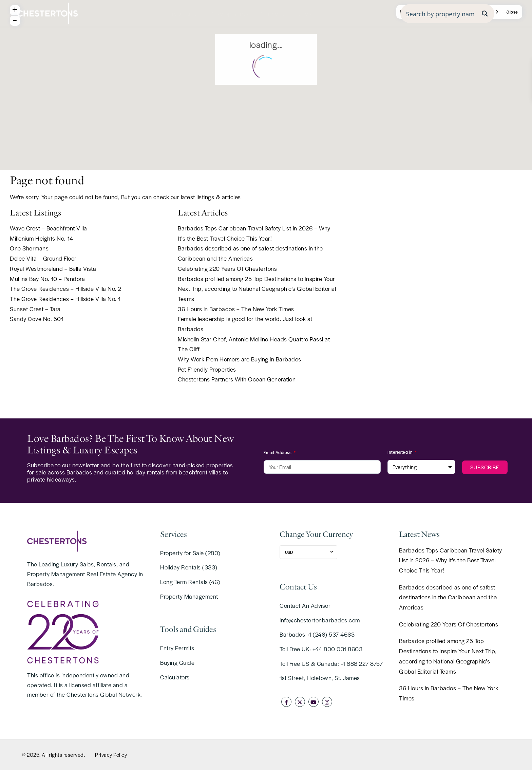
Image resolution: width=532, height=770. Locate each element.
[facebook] (286, 702)
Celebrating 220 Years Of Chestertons (227, 268)
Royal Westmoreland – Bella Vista (53, 268)
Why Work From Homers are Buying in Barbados (240, 359)
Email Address (278, 452)
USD (289, 552)
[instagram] (327, 702)
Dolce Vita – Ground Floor (43, 258)
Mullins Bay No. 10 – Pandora (47, 279)
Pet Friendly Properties (207, 369)
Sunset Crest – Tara (35, 309)
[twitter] (300, 702)
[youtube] (313, 702)
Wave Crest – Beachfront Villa (49, 228)
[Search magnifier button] (485, 14)
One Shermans (29, 248)
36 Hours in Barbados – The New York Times (236, 309)
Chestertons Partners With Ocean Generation (237, 379)
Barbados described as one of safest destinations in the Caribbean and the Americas (448, 597)
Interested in (401, 452)
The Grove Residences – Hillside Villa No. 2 (66, 288)
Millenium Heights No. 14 (41, 238)
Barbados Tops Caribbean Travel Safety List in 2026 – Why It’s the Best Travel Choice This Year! (451, 560)
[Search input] (440, 14)
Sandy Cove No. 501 (37, 319)
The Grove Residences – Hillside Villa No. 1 (65, 299)
